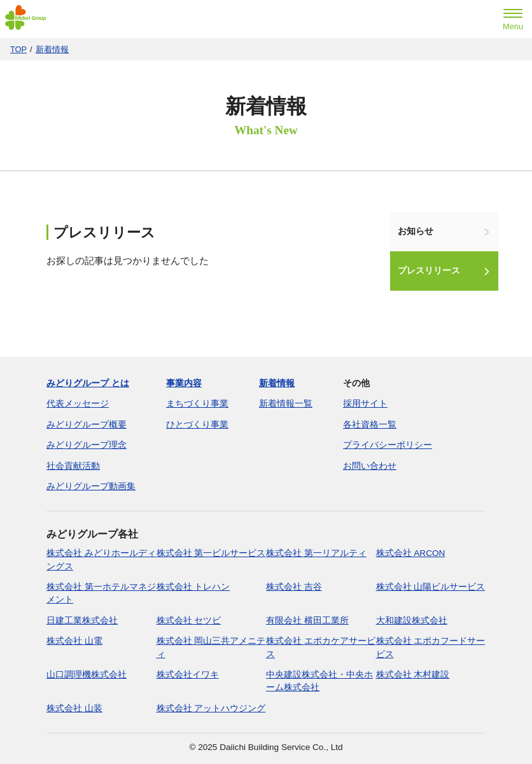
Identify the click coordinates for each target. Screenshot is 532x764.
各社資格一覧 (370, 425)
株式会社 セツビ (189, 621)
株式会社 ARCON (411, 553)
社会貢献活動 (73, 466)
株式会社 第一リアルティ (316, 553)
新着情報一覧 (286, 404)
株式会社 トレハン (193, 587)
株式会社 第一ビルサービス (211, 553)
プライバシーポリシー (388, 445)
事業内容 (184, 383)
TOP (18, 49)
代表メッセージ (78, 404)
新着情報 (52, 49)
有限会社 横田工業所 (307, 621)
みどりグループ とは (88, 383)
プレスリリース (429, 271)
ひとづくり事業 (197, 425)
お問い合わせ (370, 466)
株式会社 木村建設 (413, 675)
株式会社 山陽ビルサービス (431, 587)
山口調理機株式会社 (87, 675)
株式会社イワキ (188, 675)
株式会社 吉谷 (294, 587)
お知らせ (416, 231)
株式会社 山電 (74, 641)
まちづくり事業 (197, 404)
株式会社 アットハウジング (211, 708)
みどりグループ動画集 (91, 486)
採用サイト (365, 404)
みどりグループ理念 (87, 445)
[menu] (513, 21)
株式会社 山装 (74, 708)
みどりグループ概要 (87, 425)
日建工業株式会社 (82, 621)
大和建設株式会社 (412, 621)
